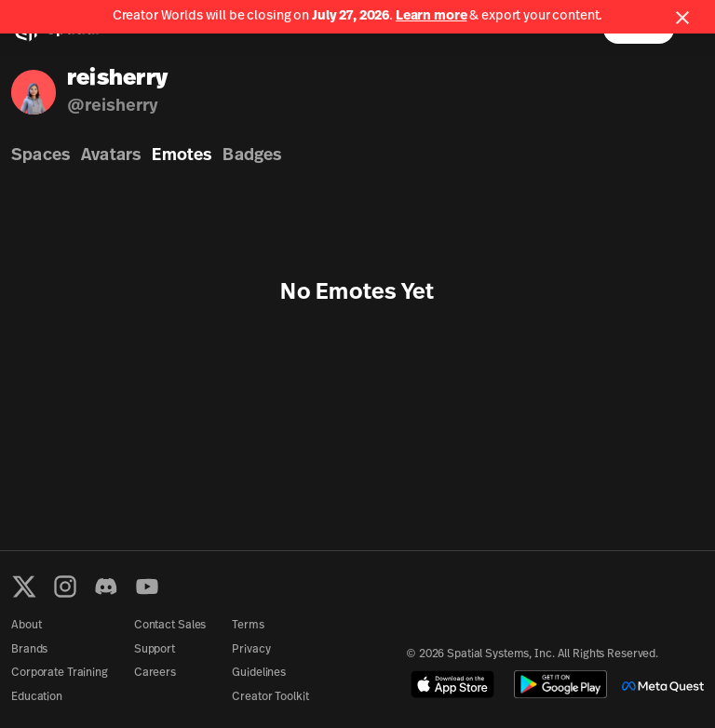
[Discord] (106, 586)
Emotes (182, 156)
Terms (248, 626)
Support (155, 650)
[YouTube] (147, 586)
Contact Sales (170, 626)
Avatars (111, 156)
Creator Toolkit (270, 697)
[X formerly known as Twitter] (24, 586)
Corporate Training (60, 673)
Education (37, 697)
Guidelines (259, 673)
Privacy (251, 650)
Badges (252, 156)
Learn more (432, 16)
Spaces (40, 156)
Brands (29, 650)
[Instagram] (65, 586)
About (26, 626)
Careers (155, 673)
